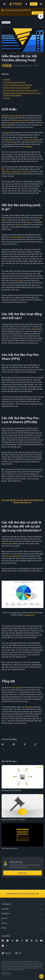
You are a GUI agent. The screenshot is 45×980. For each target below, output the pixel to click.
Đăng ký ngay (22, 873)
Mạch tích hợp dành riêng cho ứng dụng (16, 171)
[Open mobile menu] (41, 4)
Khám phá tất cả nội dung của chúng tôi (22, 894)
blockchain (28, 147)
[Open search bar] (26, 4)
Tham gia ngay (38, 13)
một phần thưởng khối (18, 237)
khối (20, 225)
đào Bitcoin (29, 707)
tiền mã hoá (16, 688)
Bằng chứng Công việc (21, 120)
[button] (41, 4)
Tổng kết (6, 98)
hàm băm (11, 123)
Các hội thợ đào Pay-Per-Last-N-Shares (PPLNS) (21, 90)
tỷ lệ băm (13, 142)
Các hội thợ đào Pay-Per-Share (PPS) (17, 88)
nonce (36, 329)
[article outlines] (41, 16)
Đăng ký (34, 4)
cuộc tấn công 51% (12, 556)
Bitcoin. (29, 222)
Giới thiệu (7, 80)
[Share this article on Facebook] (14, 744)
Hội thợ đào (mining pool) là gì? (14, 82)
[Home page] (16, 4)
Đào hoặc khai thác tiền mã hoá (13, 116)
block (6, 140)
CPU (3, 169)
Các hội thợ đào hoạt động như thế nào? (18, 85)
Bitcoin (7, 133)
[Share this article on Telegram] (24, 744)
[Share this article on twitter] (3, 744)
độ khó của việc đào (32, 140)
